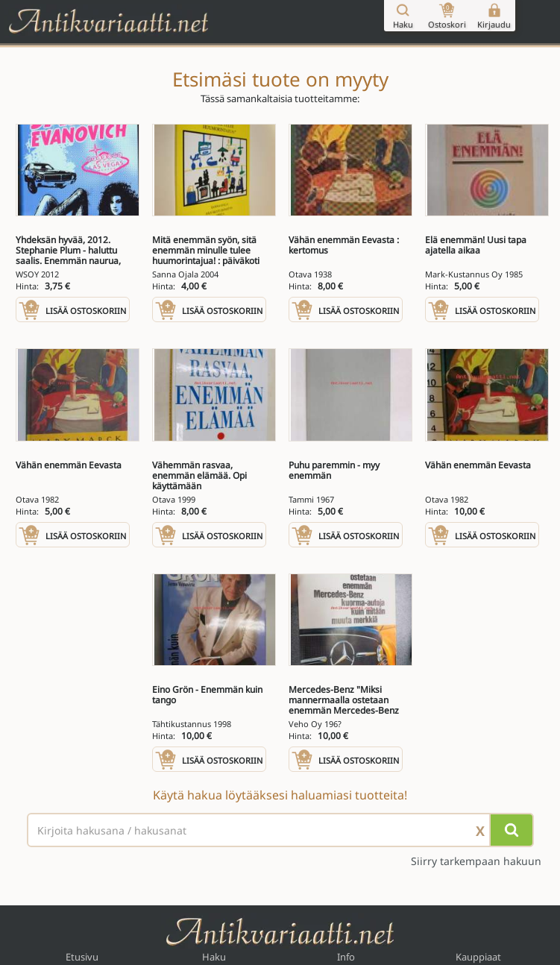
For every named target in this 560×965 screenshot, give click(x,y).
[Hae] (512, 830)
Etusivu (82, 957)
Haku (214, 957)
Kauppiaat (478, 957)
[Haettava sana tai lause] (280, 830)
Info (346, 957)
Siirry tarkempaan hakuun (476, 861)
